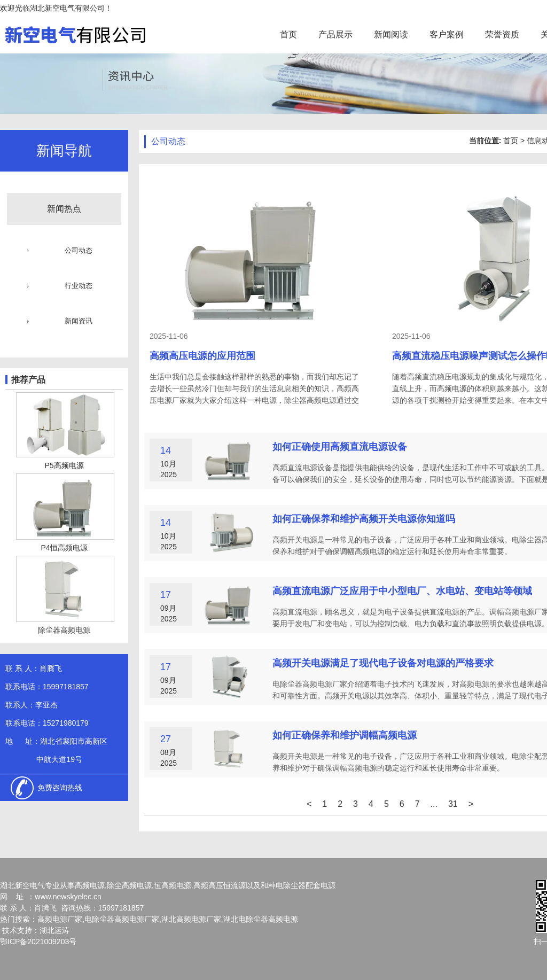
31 (453, 804)
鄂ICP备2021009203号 (38, 942)
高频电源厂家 (60, 919)
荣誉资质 (502, 34)
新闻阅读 (391, 34)
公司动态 (79, 250)
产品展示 (335, 34)
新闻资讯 (79, 321)
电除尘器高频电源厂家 (122, 919)
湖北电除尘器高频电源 (261, 919)
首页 (288, 34)
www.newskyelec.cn (68, 897)
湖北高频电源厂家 (191, 919)
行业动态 (79, 286)
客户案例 (447, 34)
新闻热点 (64, 209)
